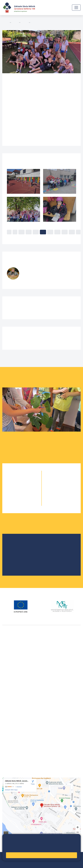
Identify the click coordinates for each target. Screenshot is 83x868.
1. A (16, 479)
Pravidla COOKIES (27, 864)
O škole (14, 543)
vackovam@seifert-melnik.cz (18, 692)
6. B (61, 479)
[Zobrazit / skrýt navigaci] (76, 8)
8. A (56, 492)
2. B (27, 485)
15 (57, 232)
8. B (67, 492)
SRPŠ (13, 563)
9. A (56, 498)
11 (29, 232)
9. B (67, 498)
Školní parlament (19, 558)
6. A (56, 479)
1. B (27, 479)
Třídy (24, 22)
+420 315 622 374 (12, 707)
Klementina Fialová (41, 270)
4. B (34, 22)
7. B (67, 485)
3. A (16, 492)
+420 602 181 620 (12, 688)
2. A (16, 485)
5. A (16, 504)
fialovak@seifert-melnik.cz (37, 277)
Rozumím (41, 855)
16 (65, 232)
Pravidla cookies (14, 848)
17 (72, 232)
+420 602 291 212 (12, 711)
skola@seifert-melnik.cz (16, 719)
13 (43, 232)
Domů (5, 22)
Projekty (14, 553)
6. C (67, 479)
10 (21, 232)
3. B (27, 492)
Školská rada (17, 548)
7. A (56, 485)
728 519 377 (30, 280)
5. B (27, 504)
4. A (16, 498)
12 (36, 232)
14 (50, 232)
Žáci (15, 22)
